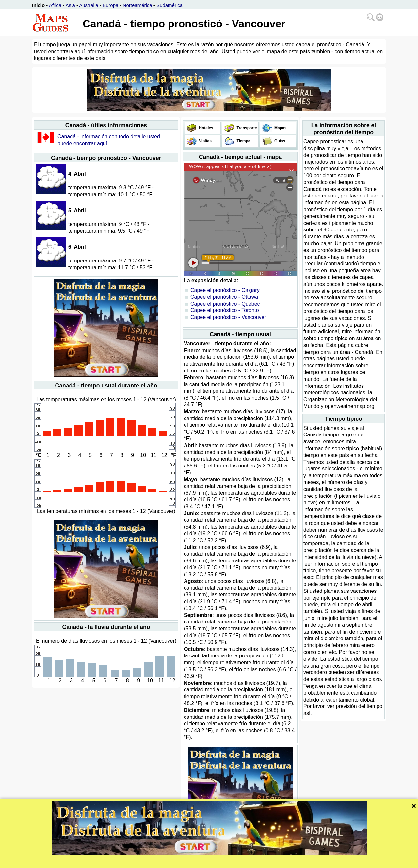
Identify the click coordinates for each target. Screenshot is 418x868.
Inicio (38, 5)
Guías (279, 141)
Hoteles (206, 128)
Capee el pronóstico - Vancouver (228, 317)
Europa (110, 5)
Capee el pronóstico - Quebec (225, 304)
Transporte (246, 128)
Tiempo (243, 141)
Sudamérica (169, 5)
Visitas (205, 141)
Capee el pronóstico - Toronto (225, 310)
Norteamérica (137, 5)
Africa (55, 5)
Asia (70, 5)
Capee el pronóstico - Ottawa (224, 297)
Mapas (280, 128)
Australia (88, 5)
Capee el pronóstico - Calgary (225, 290)
